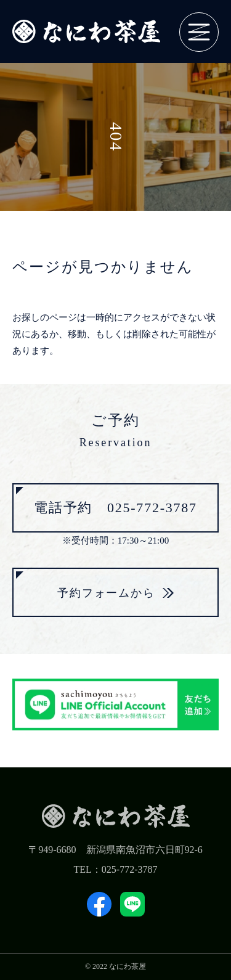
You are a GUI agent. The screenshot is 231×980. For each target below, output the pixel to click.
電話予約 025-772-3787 (115, 508)
